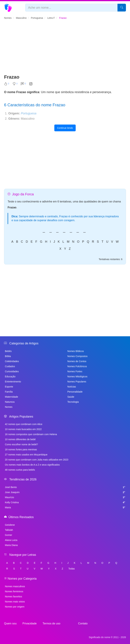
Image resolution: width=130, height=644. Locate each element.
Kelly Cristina (65, 502)
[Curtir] (7, 84)
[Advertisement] (65, 48)
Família (9, 392)
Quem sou (10, 623)
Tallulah (9, 530)
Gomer (9, 535)
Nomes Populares (77, 382)
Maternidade (12, 397)
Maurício (65, 497)
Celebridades (12, 361)
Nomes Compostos (77, 356)
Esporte (9, 387)
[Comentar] (23, 84)
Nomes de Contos (77, 361)
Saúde (71, 397)
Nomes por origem (15, 607)
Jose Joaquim (65, 492)
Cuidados (10, 366)
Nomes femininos (14, 591)
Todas (72, 569)
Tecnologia (73, 402)
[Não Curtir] (15, 84)
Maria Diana (11, 545)
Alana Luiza (11, 540)
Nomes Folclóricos (77, 366)
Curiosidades (12, 371)
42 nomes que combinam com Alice (24, 424)
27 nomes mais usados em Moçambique (26, 455)
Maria (65, 507)
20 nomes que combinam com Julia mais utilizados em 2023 (37, 460)
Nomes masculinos (15, 586)
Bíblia (8, 356)
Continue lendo (65, 128)
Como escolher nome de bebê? (21, 444)
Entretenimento (13, 382)
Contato (83, 623)
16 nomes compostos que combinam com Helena (31, 434)
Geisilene (10, 525)
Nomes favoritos (13, 597)
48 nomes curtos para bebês (20, 470)
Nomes (9, 407)
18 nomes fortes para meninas (21, 449)
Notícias (72, 387)
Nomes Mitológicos (77, 376)
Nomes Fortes (75, 371)
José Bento (65, 487)
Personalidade (75, 392)
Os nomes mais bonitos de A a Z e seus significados (32, 465)
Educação (10, 376)
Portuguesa (29, 113)
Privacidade (30, 623)
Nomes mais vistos (15, 602)
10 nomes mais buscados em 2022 (23, 429)
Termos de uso (51, 623)
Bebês (8, 351)
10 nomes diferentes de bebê (20, 439)
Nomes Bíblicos (76, 351)
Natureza (10, 402)
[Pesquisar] (122, 8)
